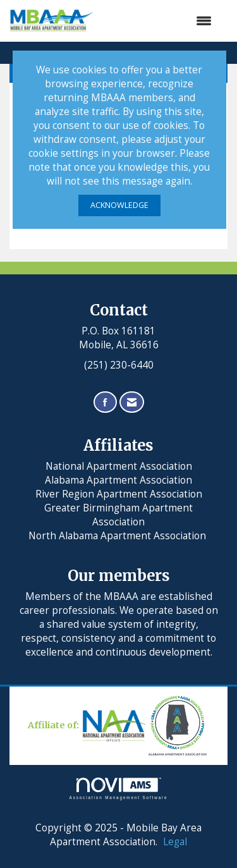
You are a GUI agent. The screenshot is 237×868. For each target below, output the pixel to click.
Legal (175, 842)
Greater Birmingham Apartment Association (118, 515)
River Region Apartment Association (119, 494)
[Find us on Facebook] (105, 402)
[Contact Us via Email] (132, 402)
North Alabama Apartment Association (118, 536)
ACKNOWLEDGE (119, 205)
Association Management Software (119, 789)
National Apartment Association (119, 466)
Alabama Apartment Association (118, 480)
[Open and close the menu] (159, 21)
